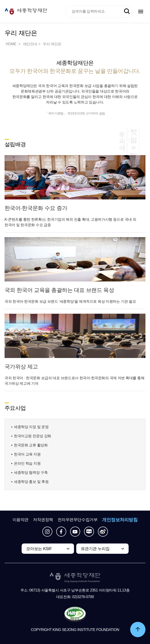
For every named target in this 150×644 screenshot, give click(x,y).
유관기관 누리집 (95, 549)
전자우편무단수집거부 (78, 520)
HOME (11, 44)
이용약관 (20, 520)
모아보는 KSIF (39, 549)
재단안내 (30, 44)
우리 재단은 (52, 44)
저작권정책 (43, 520)
